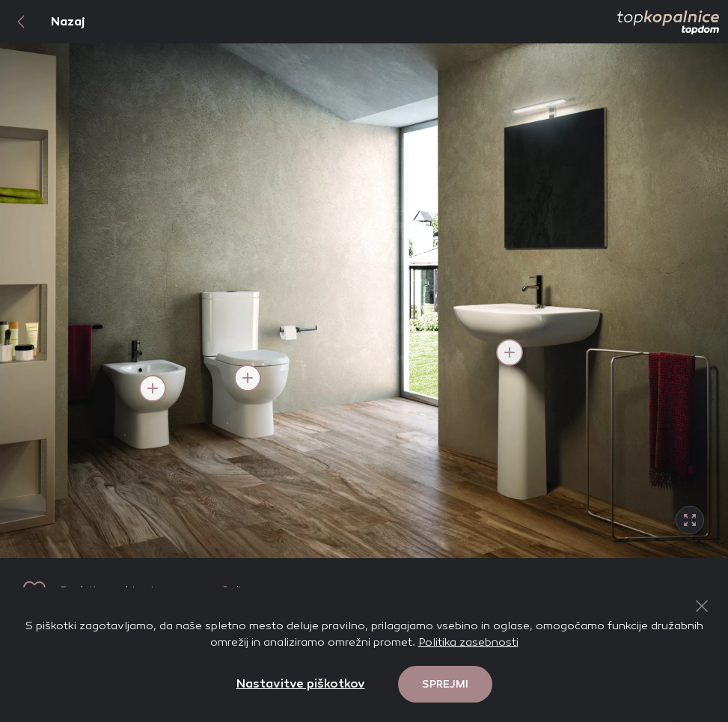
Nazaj (43, 22)
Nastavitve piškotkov (301, 683)
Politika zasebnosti (468, 642)
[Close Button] (702, 606)
